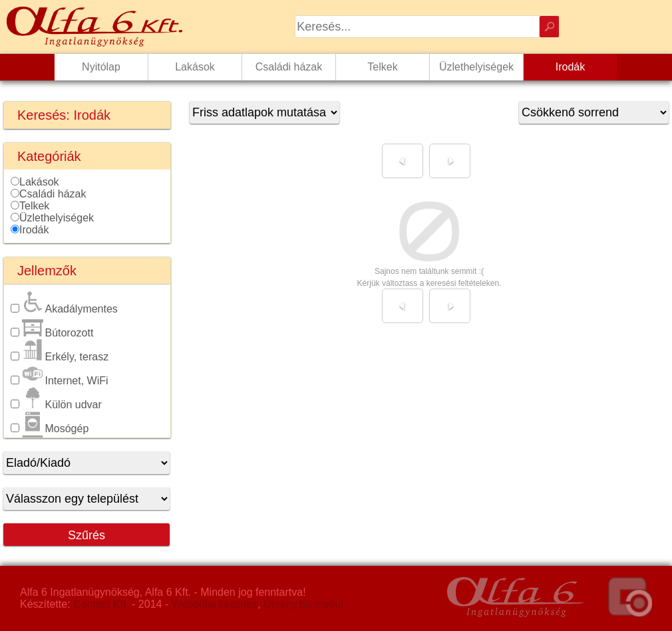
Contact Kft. (101, 604)
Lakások (39, 182)
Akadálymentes (70, 309)
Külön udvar (62, 405)
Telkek (34, 206)
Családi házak (53, 194)
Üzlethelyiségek (57, 218)
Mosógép (55, 429)
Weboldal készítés (215, 604)
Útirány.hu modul (303, 604)
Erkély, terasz (65, 357)
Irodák (34, 230)
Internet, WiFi (65, 381)
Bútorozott (58, 333)
